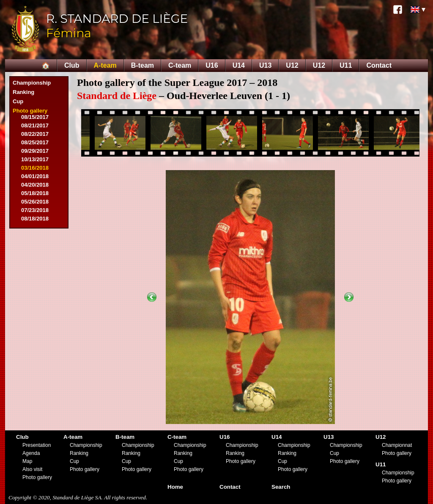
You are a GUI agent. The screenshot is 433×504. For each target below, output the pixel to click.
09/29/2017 (35, 151)
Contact (379, 65)
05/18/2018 (35, 193)
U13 (265, 65)
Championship (32, 83)
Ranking (23, 92)
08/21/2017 (35, 125)
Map (27, 461)
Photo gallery (30, 111)
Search (281, 487)
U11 (346, 65)
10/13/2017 (35, 159)
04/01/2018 (35, 176)
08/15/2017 (35, 117)
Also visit (32, 469)
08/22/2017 (35, 134)
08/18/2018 (35, 219)
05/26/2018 (35, 202)
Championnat (397, 445)
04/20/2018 (35, 185)
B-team (143, 65)
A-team (105, 65)
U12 (292, 65)
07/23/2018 (35, 210)
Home (175, 487)
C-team (180, 65)
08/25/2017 (35, 142)
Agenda (31, 453)
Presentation (37, 445)
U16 (212, 65)
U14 (239, 65)
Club (72, 65)
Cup (18, 101)
